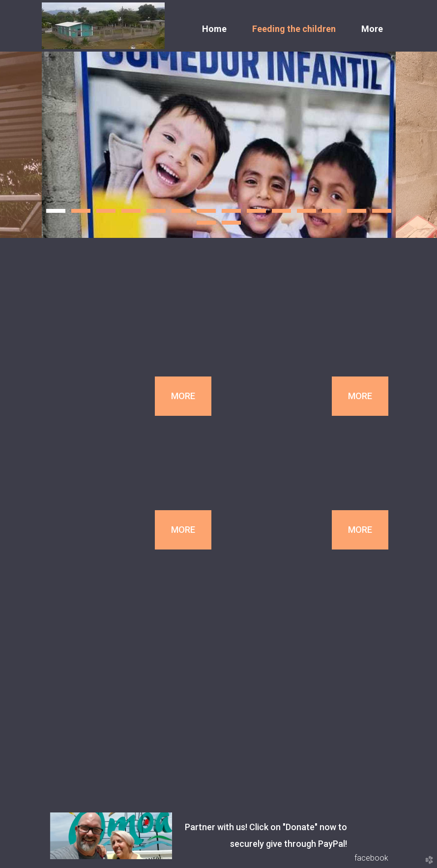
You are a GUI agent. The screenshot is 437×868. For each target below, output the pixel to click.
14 (382, 214)
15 (206, 226)
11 (306, 214)
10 (281, 214)
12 (332, 214)
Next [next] (417, 145)
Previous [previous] (21, 145)
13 (357, 214)
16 (231, 226)
